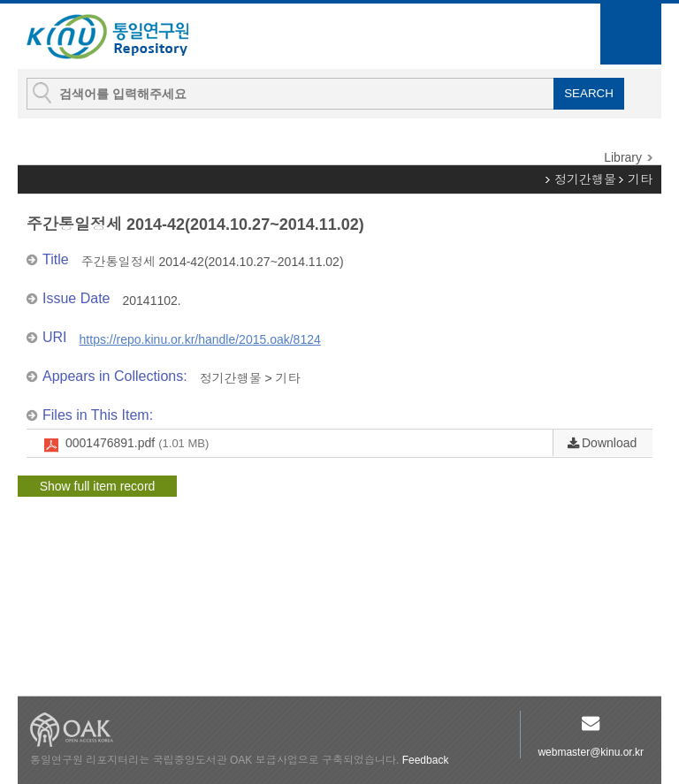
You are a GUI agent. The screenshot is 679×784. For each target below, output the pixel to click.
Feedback (426, 760)
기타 (640, 179)
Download (609, 443)
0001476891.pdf (137, 444)
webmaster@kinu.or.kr (591, 752)
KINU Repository (122, 37)
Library (623, 157)
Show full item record (98, 486)
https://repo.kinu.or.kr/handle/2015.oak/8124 (200, 339)
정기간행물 (585, 179)
